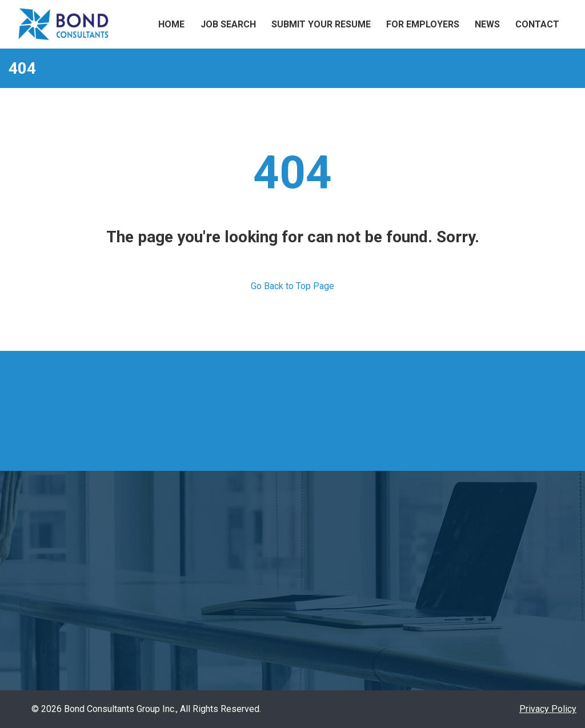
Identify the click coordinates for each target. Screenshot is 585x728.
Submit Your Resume (321, 24)
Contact (537, 24)
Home (171, 24)
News (487, 24)
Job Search (228, 24)
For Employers (423, 24)
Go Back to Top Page (292, 286)
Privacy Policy (548, 709)
